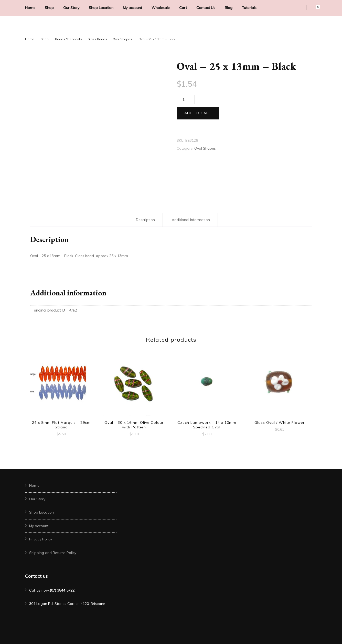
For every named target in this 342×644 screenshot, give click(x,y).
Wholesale (161, 8)
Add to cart (198, 113)
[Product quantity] (186, 99)
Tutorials (249, 8)
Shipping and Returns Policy (53, 553)
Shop (49, 8)
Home (30, 8)
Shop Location (101, 8)
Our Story (71, 8)
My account (132, 8)
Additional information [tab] (191, 220)
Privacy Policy (41, 539)
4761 (73, 310)
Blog (229, 8)
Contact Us (206, 8)
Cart (183, 8)
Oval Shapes (205, 148)
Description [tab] (145, 220)
